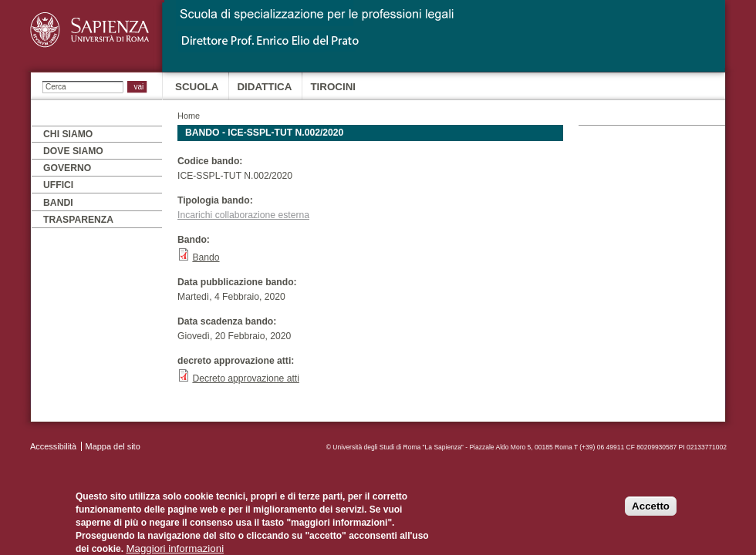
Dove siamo (73, 151)
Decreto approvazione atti (246, 378)
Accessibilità (53, 446)
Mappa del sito (113, 446)
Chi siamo (68, 134)
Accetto (651, 514)
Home (189, 116)
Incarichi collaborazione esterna (243, 215)
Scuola (197, 87)
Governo (67, 168)
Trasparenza (78, 220)
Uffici (58, 185)
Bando (206, 257)
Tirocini (333, 87)
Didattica (264, 87)
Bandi (58, 203)
